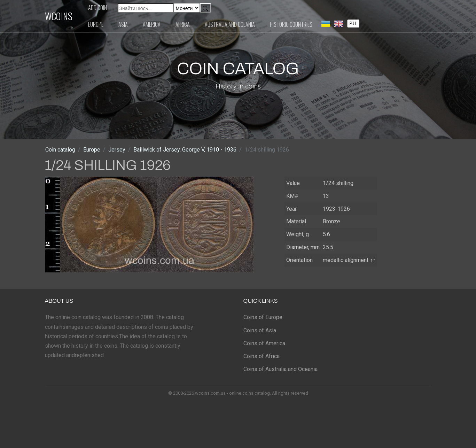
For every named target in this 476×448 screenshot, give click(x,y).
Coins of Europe (263, 317)
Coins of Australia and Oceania (280, 369)
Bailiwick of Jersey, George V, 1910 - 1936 (185, 150)
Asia (123, 24)
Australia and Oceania (230, 24)
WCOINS (59, 16)
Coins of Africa (262, 356)
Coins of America (264, 343)
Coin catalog (60, 150)
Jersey (117, 150)
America (152, 24)
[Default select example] (187, 8)
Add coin (97, 8)
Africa (183, 24)
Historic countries (291, 24)
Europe (96, 24)
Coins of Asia (260, 330)
